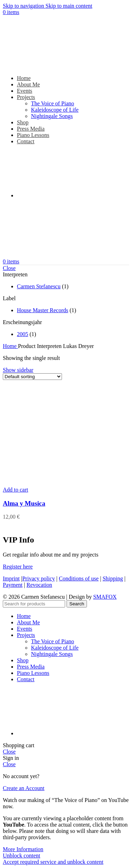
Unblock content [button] (21, 856)
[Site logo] (47, 66)
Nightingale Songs (52, 116)
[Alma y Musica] (56, 483)
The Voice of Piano (53, 103)
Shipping (113, 578)
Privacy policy (39, 578)
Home (10, 346)
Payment (13, 585)
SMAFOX (105, 597)
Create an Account (24, 788)
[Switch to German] (70, 195)
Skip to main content (69, 6)
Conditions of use (79, 578)
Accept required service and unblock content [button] (53, 862)
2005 (23, 334)
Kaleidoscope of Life (55, 110)
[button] (15, 490)
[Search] (34, 604)
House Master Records (43, 310)
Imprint (11, 578)
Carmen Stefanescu (39, 286)
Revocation (39, 585)
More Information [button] (23, 849)
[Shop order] (32, 377)
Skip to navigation (24, 6)
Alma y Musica (24, 503)
